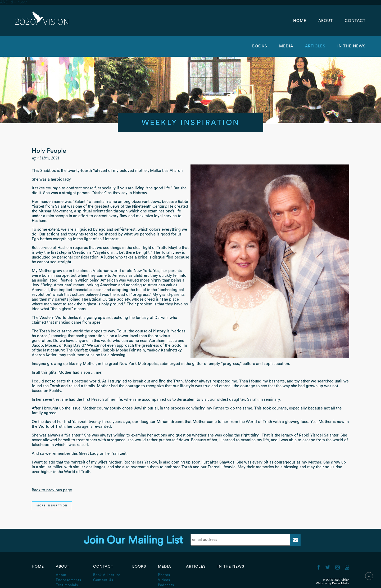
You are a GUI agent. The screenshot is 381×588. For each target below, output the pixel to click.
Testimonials (67, 585)
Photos (164, 575)
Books (260, 46)
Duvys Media (341, 583)
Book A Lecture (107, 575)
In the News (351, 46)
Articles (316, 46)
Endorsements (69, 580)
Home (300, 21)
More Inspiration (52, 506)
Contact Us (103, 580)
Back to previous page (52, 490)
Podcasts (166, 585)
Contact (355, 21)
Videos (164, 580)
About (326, 21)
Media (287, 46)
